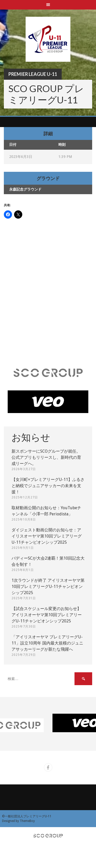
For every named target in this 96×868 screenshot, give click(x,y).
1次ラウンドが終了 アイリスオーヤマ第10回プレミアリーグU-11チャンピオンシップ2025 (48, 587)
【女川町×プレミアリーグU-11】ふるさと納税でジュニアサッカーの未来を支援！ (48, 486)
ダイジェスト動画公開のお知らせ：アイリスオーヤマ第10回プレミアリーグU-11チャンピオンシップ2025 (47, 536)
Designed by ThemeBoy (18, 821)
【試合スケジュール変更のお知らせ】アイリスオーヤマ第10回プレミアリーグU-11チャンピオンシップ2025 (47, 615)
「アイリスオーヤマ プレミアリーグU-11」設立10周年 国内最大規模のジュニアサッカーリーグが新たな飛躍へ (47, 643)
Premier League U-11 (33, 74)
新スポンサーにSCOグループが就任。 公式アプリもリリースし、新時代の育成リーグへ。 (46, 457)
